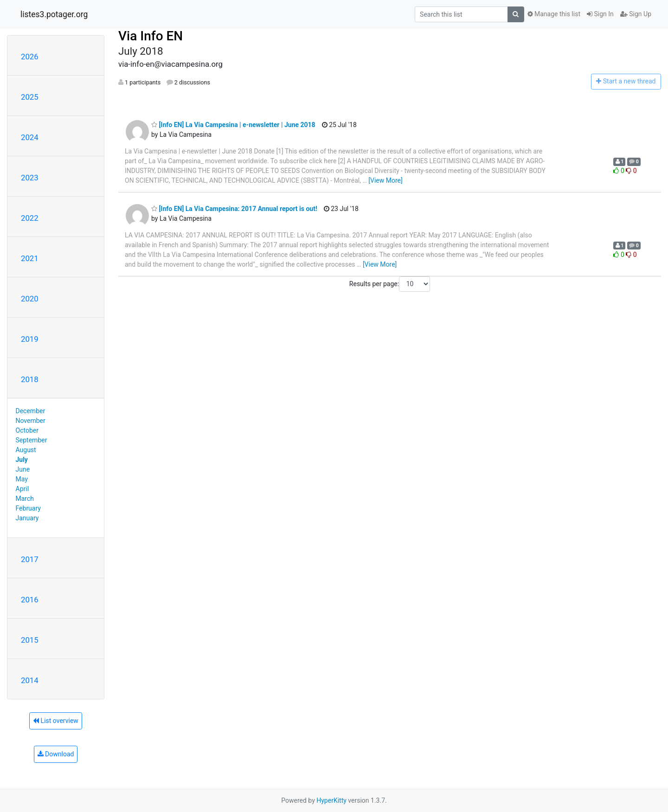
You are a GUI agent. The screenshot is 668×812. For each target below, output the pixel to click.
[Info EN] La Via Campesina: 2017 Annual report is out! (234, 209)
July (22, 460)
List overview (56, 721)
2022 (30, 218)
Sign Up (636, 14)
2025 (30, 97)
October (27, 430)
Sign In (600, 14)
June (23, 469)
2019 (30, 339)
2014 (30, 680)
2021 (30, 258)
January (27, 518)
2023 (30, 178)
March (25, 499)
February (28, 508)
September (32, 440)
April (22, 489)
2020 (30, 299)
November (31, 421)
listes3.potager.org (54, 14)
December (31, 411)
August (26, 450)
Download (56, 754)
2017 (30, 559)
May (22, 479)
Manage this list (554, 14)
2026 (30, 57)
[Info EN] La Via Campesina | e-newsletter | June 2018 (233, 125)
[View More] (385, 180)
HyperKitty (331, 800)
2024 (30, 137)
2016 (30, 600)
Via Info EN (151, 36)
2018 (30, 379)
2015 (30, 640)
